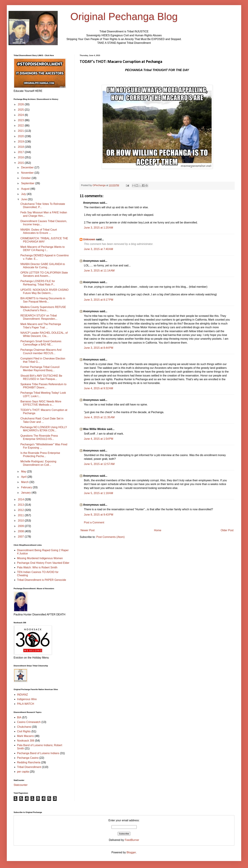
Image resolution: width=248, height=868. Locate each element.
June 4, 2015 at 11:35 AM (99, 417)
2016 (21, 157)
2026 (21, 104)
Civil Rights (24, 731)
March (25, 482)
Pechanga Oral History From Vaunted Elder (43, 563)
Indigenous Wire (27, 699)
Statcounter (21, 785)
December (28, 167)
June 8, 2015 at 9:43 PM (99, 515)
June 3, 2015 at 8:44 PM (99, 348)
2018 (21, 147)
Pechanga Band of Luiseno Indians (38, 753)
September (28, 183)
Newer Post (88, 530)
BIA (19, 717)
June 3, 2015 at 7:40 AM (98, 249)
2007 (21, 537)
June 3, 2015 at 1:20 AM (98, 228)
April (24, 477)
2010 (21, 521)
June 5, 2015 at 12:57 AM (99, 464)
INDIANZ (22, 695)
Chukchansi (24, 727)
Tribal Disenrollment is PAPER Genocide (42, 580)
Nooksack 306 (26, 741)
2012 (21, 510)
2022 (21, 126)
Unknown (89, 239)
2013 (21, 505)
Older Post (227, 530)
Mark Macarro (25, 736)
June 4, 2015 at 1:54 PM (99, 439)
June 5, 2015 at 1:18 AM (98, 493)
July (24, 194)
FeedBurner (132, 840)
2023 (21, 120)
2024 (21, 115)
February (27, 487)
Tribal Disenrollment (29, 767)
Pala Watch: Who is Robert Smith (37, 567)
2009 (21, 526)
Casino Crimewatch (29, 722)
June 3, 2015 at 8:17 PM (99, 300)
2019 (21, 142)
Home (158, 530)
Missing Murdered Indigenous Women (40, 558)
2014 (21, 499)
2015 (21, 163)
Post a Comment (94, 522)
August (26, 189)
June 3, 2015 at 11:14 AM (99, 271)
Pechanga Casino (28, 758)
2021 (21, 131)
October (26, 178)
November (28, 173)
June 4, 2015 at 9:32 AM (98, 388)
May (24, 471)
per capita (23, 772)
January (26, 493)
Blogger (131, 852)
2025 (21, 110)
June (24, 199)
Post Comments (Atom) (110, 537)
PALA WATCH (26, 704)
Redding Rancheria (29, 762)
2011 (21, 515)
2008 (21, 531)
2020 (21, 136)
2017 (21, 152)
